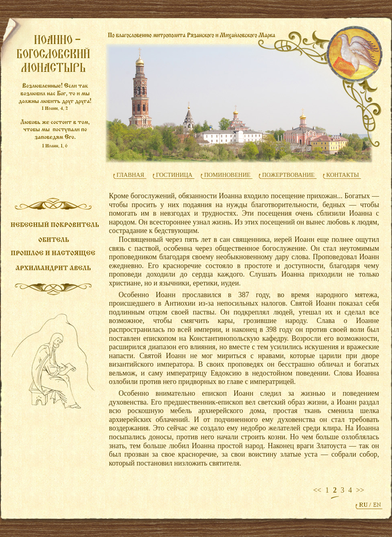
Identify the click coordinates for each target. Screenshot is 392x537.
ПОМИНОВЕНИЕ (227, 175)
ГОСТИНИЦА (174, 175)
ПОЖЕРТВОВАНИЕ (288, 175)
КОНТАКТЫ (343, 175)
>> (360, 490)
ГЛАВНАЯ (130, 175)
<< (317, 490)
